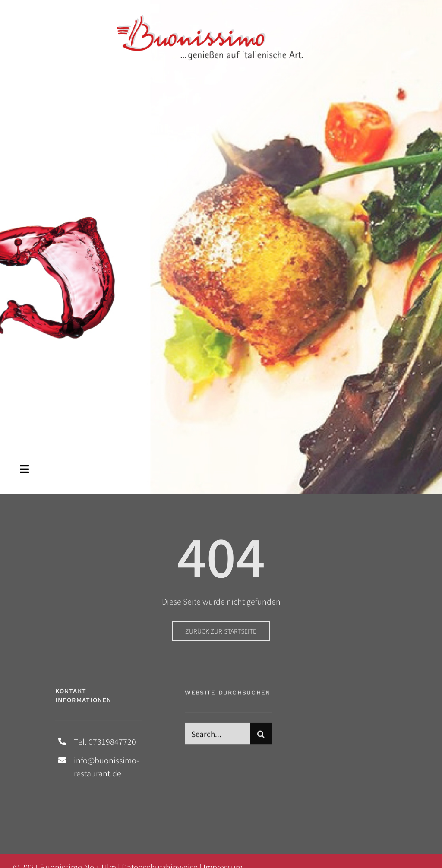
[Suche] (261, 737)
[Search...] (218, 737)
